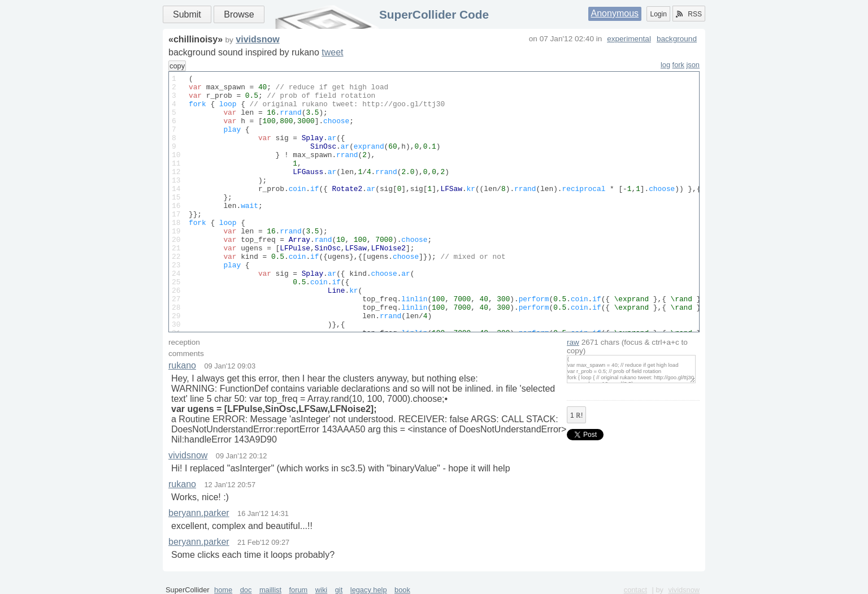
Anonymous (615, 13)
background (677, 39)
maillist (270, 590)
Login (658, 14)
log (665, 65)
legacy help (369, 590)
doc (246, 590)
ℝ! (576, 415)
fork (678, 65)
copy (177, 66)
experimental (629, 39)
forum (299, 590)
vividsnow (257, 39)
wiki (321, 590)
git (339, 590)
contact (635, 590)
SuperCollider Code (434, 14)
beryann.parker (199, 513)
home (223, 590)
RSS (689, 14)
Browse (239, 14)
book (402, 590)
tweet (332, 52)
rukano (182, 365)
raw (573, 342)
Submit (187, 14)
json (693, 65)
